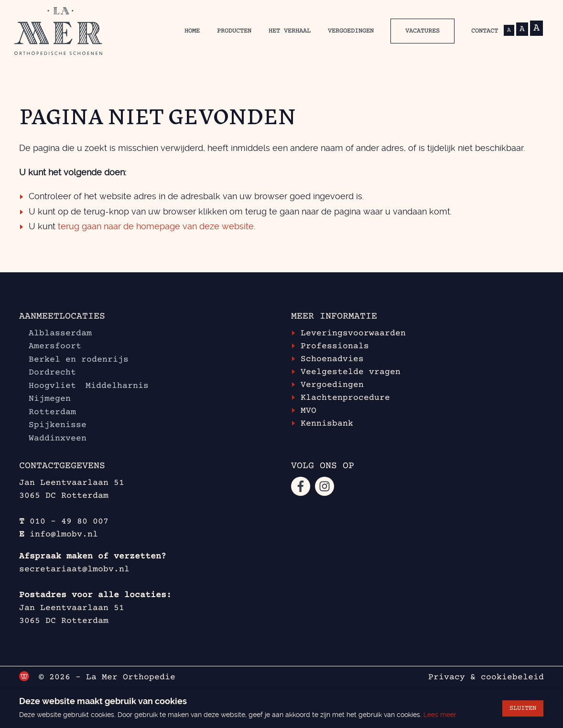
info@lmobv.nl (64, 535)
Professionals (335, 346)
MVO (309, 411)
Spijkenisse (58, 425)
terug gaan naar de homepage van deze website (156, 226)
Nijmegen (50, 399)
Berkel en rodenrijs (79, 360)
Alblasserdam (60, 333)
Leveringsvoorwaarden (353, 333)
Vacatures (422, 31)
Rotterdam (52, 412)
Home (192, 31)
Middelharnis (117, 386)
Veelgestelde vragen (351, 372)
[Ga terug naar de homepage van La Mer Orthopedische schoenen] (58, 31)
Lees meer (440, 715)
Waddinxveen (60, 439)
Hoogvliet (52, 386)
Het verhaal (290, 31)
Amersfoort (55, 346)
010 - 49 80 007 (69, 522)
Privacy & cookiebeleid (486, 677)
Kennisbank (327, 424)
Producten (234, 31)
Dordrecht (52, 373)
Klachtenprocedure (345, 398)
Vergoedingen (351, 31)
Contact (485, 31)
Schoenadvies (332, 359)
